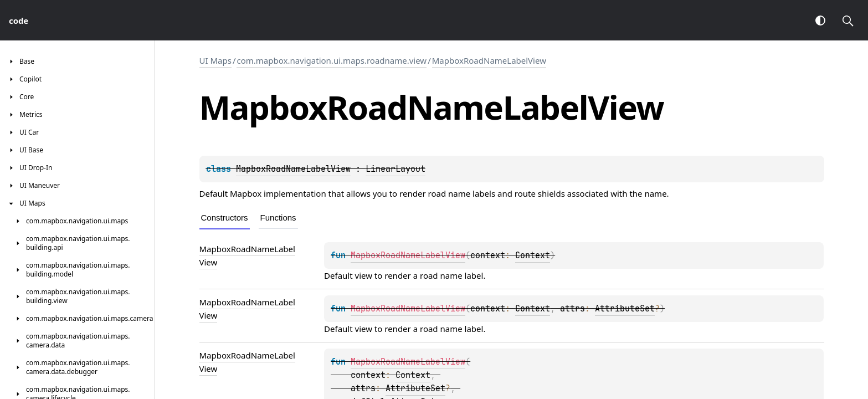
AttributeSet (625, 309)
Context (533, 255)
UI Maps (215, 60)
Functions (278, 218)
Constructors (225, 218)
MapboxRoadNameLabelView (489, 60)
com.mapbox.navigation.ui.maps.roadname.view (332, 60)
